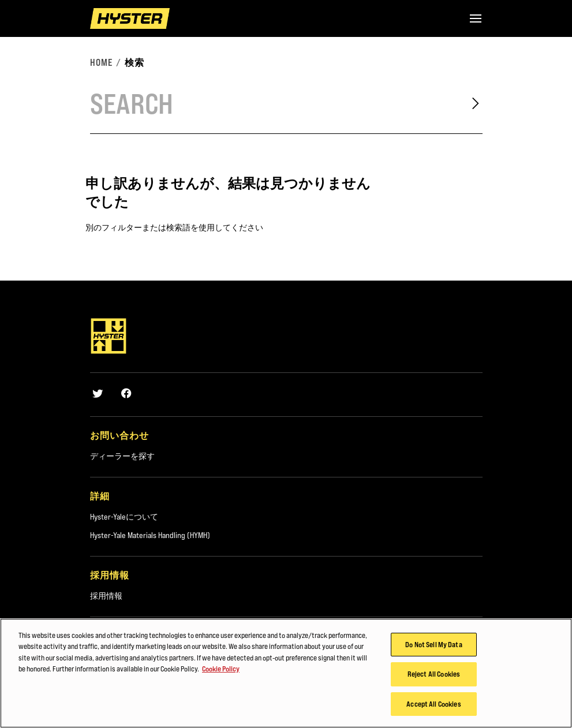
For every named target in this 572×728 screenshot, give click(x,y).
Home (101, 62)
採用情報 (106, 596)
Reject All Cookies (434, 678)
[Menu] (476, 18)
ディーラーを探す (122, 456)
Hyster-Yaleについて (124, 517)
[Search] (270, 103)
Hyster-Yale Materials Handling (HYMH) (150, 535)
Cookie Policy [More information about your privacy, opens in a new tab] (221, 673)
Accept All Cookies (433, 708)
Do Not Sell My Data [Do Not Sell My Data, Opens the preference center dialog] (433, 648)
